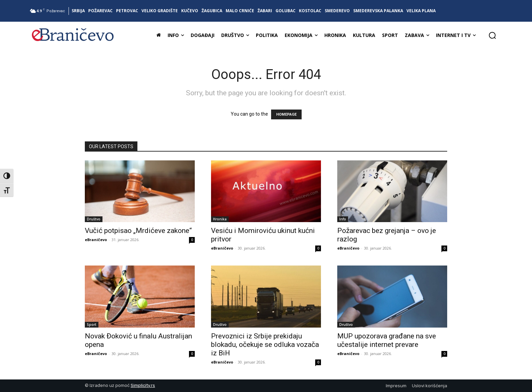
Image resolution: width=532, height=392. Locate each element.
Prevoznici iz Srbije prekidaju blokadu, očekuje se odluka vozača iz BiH (265, 345)
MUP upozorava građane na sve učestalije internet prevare (387, 340)
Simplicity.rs (143, 385)
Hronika (220, 219)
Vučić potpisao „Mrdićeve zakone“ (138, 231)
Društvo (94, 219)
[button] (492, 35)
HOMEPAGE (286, 114)
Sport (92, 325)
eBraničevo (96, 240)
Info (343, 219)
